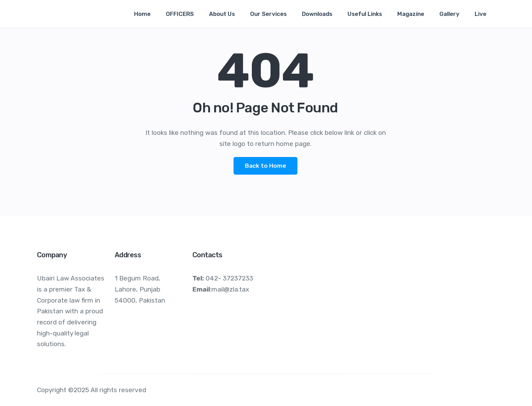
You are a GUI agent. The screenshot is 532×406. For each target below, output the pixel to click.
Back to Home (265, 166)
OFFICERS (180, 14)
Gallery (449, 14)
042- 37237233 (229, 278)
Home (142, 14)
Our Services (268, 14)
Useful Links (365, 14)
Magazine (411, 14)
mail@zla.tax (230, 289)
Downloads (317, 14)
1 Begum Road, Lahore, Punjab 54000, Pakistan (140, 289)
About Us (222, 14)
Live (481, 14)
